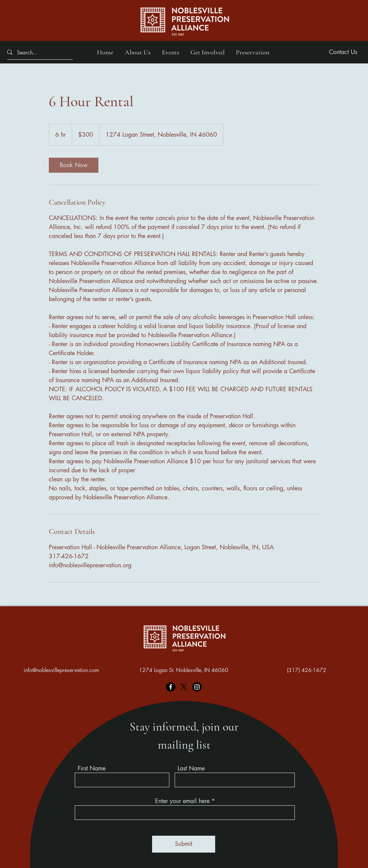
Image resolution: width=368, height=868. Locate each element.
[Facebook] (171, 687)
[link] (74, 165)
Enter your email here (182, 801)
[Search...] (37, 52)
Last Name (191, 769)
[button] (138, 52)
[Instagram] (197, 687)
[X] (184, 687)
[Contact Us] (343, 52)
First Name (92, 769)
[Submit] (184, 844)
